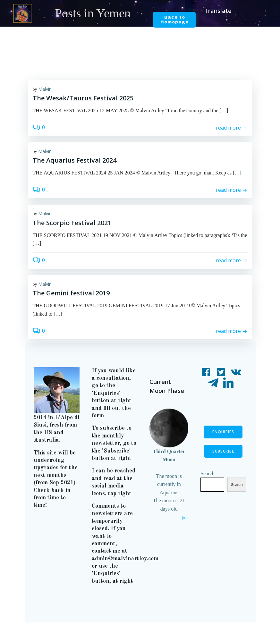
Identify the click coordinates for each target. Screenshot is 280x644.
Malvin (45, 89)
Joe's (185, 518)
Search (208, 485)
